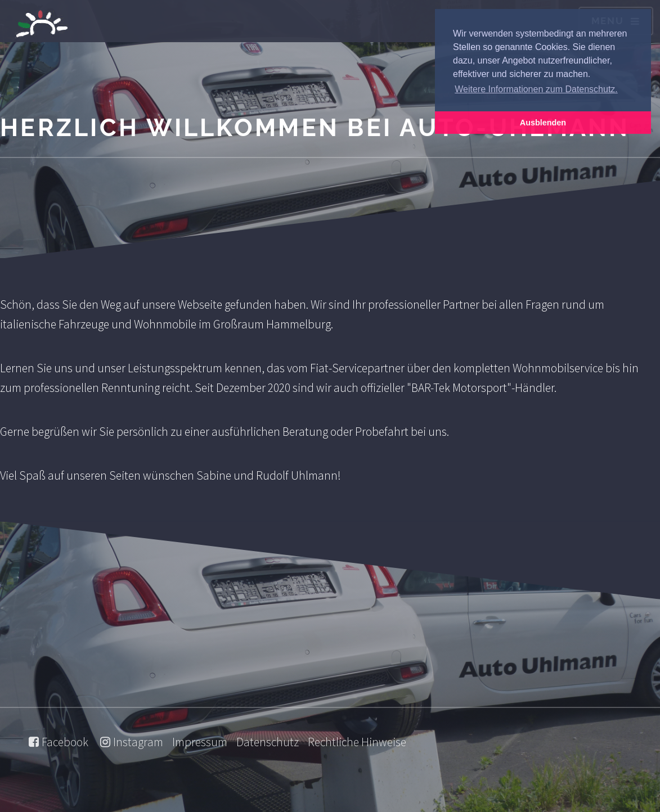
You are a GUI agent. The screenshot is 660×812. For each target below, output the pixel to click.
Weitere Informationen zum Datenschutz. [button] (536, 89)
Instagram (138, 742)
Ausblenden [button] (543, 123)
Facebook (65, 742)
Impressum (200, 742)
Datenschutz (268, 742)
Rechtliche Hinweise (357, 742)
